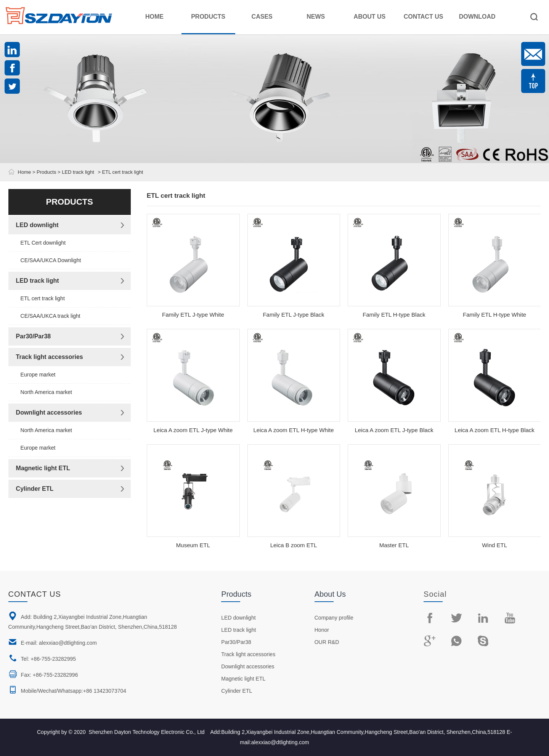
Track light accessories (50, 357)
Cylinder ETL (35, 489)
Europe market (38, 375)
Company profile (334, 618)
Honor (322, 630)
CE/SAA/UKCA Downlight (51, 260)
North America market (46, 392)
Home (154, 17)
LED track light (38, 281)
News (316, 17)
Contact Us (424, 17)
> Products (43, 172)
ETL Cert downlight (43, 243)
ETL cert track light (43, 298)
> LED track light (75, 172)
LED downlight (37, 225)
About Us (370, 17)
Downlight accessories (49, 412)
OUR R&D (327, 642)
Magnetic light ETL (43, 468)
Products (208, 17)
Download (477, 17)
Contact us (35, 594)
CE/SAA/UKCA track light (51, 316)
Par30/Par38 (34, 336)
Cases (262, 17)
